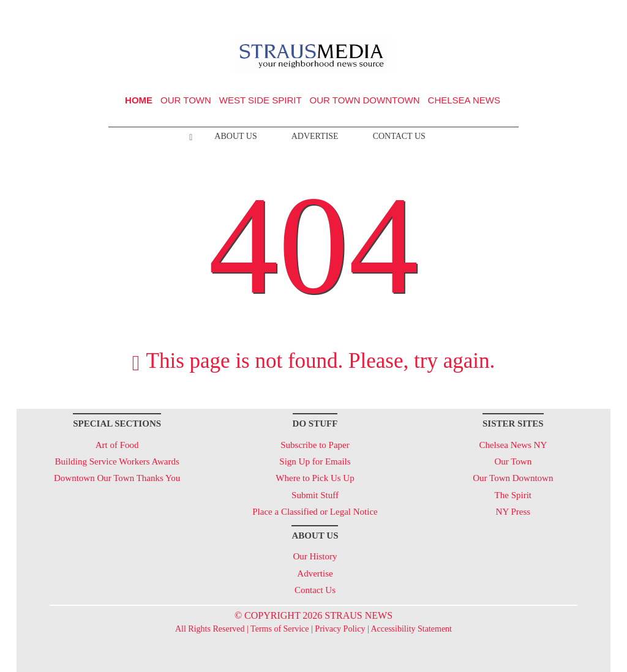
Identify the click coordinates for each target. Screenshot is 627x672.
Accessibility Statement (411, 629)
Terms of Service (280, 629)
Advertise (315, 136)
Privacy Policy (340, 629)
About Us (235, 136)
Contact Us (399, 136)
